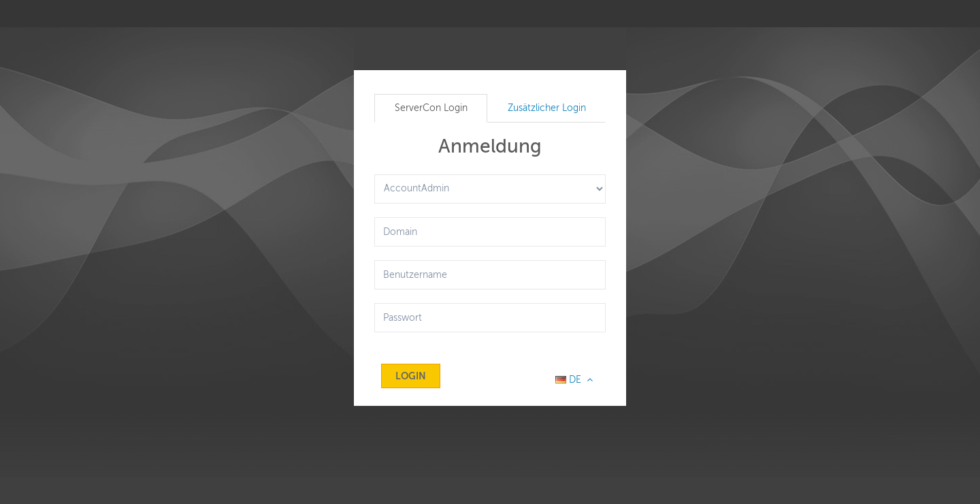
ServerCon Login (431, 108)
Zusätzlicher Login (547, 108)
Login (411, 376)
